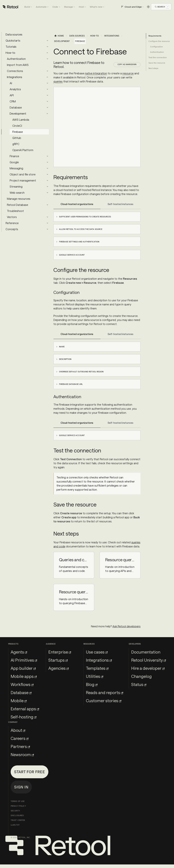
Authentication (16, 59)
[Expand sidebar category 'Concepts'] (47, 229)
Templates (97, 668)
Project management (23, 180)
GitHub (17, 138)
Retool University (149, 660)
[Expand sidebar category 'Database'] (47, 107)
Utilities (95, 676)
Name (62, 347)
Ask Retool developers (126, 626)
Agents (19, 652)
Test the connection (158, 57)
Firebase (18, 132)
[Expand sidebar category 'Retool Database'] (47, 205)
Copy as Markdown (127, 64)
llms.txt (15, 825)
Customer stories (104, 701)
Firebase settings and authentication (79, 242)
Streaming (16, 186)
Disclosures (17, 815)
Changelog (141, 676)
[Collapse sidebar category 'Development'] (47, 114)
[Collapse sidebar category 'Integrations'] (47, 77)
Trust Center (18, 820)
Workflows (22, 684)
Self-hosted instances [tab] (120, 204)
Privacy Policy (18, 806)
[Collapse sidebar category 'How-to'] (47, 53)
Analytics (15, 89)
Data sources (14, 34)
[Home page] (59, 36)
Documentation (146, 652)
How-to (10, 53)
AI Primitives (24, 660)
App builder (23, 668)
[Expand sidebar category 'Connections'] (47, 71)
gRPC (16, 144)
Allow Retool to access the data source (81, 229)
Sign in (21, 787)
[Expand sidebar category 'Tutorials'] (47, 47)
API (12, 95)
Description (65, 359)
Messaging (16, 168)
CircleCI (17, 126)
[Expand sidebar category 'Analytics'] (47, 89)
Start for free (30, 772)
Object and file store (23, 174)
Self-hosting (24, 717)
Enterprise (60, 652)
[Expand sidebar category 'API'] (47, 95)
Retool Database (18, 205)
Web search (17, 193)
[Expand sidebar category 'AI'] (47, 83)
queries (58, 81)
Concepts (12, 229)
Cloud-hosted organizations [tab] (77, 204)
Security (15, 811)
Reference (12, 223)
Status (139, 684)
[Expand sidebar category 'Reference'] (47, 223)
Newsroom (22, 755)
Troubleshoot (15, 211)
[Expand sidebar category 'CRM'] (47, 101)
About (18, 730)
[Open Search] (162, 7)
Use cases (97, 652)
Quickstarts (13, 40)
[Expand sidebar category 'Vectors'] (47, 217)
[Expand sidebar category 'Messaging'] (47, 168)
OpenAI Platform (23, 150)
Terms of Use (18, 801)
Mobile (19, 701)
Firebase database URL (71, 384)
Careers (20, 738)
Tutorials (11, 47)
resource (128, 73)
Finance (14, 156)
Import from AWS (18, 65)
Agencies (59, 668)
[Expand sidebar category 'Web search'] (47, 193)
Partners (20, 746)
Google (14, 162)
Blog (92, 684)
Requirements (155, 36)
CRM (13, 101)
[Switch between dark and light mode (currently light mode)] (148, 7)
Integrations (15, 77)
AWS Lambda (21, 120)
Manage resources (19, 199)
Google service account (72, 255)
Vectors (12, 217)
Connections (15, 71)
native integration (96, 73)
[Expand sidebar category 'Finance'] (47, 156)
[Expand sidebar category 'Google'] (47, 162)
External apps (25, 709)
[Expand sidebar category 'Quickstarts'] (47, 41)
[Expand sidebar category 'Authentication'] (47, 59)
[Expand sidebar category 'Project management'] (47, 180)
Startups (58, 660)
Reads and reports (105, 692)
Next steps (153, 68)
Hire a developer (148, 668)
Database (16, 107)
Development (18, 113)
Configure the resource (159, 41)
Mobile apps (24, 676)
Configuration (156, 47)
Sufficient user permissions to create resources (85, 217)
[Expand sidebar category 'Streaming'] (47, 187)
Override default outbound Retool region (81, 372)
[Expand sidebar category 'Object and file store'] (47, 174)
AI (11, 83)
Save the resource (157, 63)
